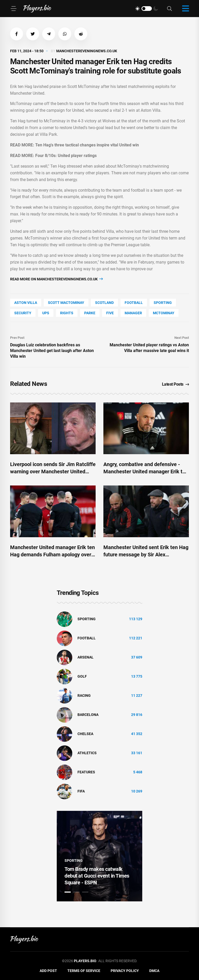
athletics (87, 753)
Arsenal (86, 657)
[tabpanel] (99, 856)
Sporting (163, 303)
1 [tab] (68, 892)
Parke (90, 313)
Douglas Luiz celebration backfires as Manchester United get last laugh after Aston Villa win (52, 351)
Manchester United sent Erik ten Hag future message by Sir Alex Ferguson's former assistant (146, 555)
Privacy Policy (125, 971)
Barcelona (88, 715)
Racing (84, 695)
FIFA (81, 791)
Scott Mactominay (66, 303)
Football (134, 303)
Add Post (48, 971)
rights (67, 313)
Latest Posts (176, 384)
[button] (17, 34)
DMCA (154, 971)
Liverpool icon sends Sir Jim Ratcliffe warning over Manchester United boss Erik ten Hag (53, 472)
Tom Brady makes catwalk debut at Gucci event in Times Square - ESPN (97, 876)
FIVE (110, 313)
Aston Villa (26, 303)
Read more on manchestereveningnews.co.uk (56, 279)
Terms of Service (84, 971)
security (23, 313)
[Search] (169, 9)
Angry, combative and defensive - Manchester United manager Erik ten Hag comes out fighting (146, 472)
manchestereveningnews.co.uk (87, 51)
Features (86, 772)
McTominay (164, 313)
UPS (46, 313)
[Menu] (13, 9)
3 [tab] (85, 892)
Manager (133, 313)
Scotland (104, 303)
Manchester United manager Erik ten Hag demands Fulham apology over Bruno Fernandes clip (52, 555)
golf (82, 676)
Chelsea (85, 734)
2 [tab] (76, 892)
